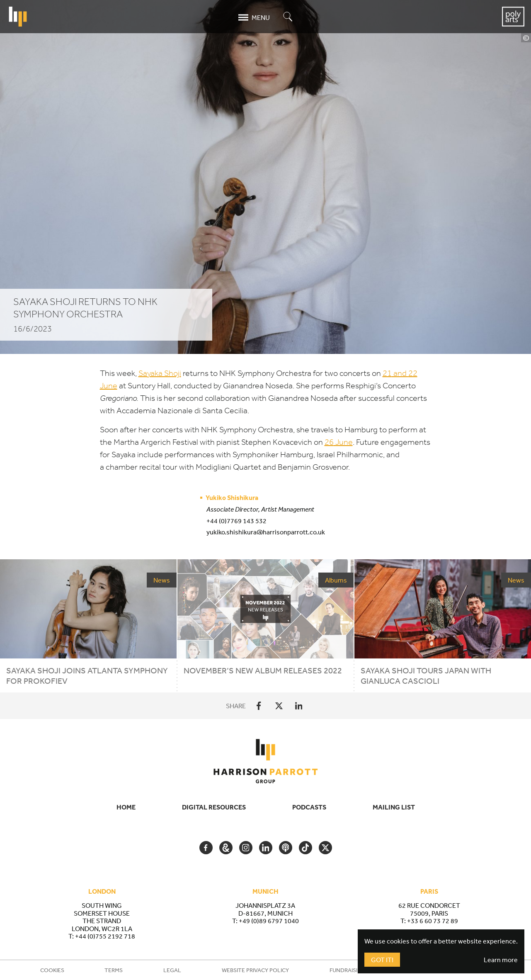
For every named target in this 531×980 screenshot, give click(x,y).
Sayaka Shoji (160, 373)
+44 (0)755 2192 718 (105, 936)
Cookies (52, 970)
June (339, 442)
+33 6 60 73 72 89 (433, 921)
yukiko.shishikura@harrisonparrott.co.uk (266, 532)
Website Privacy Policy (255, 970)
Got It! (382, 960)
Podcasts (309, 807)
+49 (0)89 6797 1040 (269, 921)
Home (126, 807)
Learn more (501, 960)
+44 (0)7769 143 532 (236, 521)
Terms (114, 970)
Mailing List (394, 807)
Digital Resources (214, 807)
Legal (172, 970)
